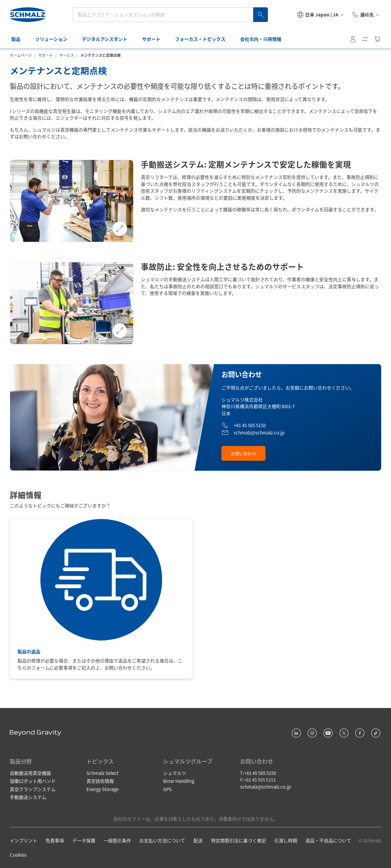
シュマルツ (175, 773)
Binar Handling (179, 781)
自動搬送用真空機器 (30, 773)
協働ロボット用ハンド (33, 781)
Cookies (18, 855)
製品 (19, 39)
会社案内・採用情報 (264, 39)
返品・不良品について (328, 840)
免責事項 (55, 840)
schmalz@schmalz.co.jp (265, 787)
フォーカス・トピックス (204, 39)
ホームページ (21, 55)
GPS (167, 789)
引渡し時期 (286, 840)
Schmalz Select (102, 773)
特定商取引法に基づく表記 (239, 840)
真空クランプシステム (33, 789)
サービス (67, 55)
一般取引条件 (117, 840)
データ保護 (84, 840)
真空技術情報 (100, 781)
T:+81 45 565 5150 (258, 773)
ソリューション (55, 39)
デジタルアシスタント (108, 39)
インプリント (24, 840)
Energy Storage (102, 789)
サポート (155, 39)
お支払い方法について (162, 840)
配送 (198, 840)
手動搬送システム (28, 797)
